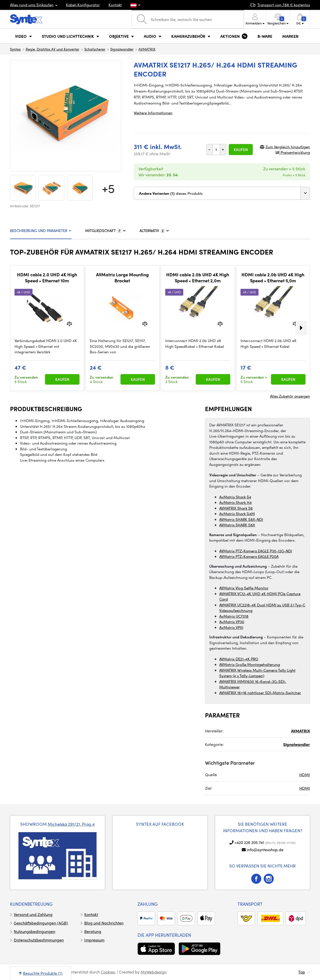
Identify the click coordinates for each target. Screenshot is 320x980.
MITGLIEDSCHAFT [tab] (105, 231)
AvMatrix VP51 (231, 627)
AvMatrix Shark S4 (235, 497)
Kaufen (241, 150)
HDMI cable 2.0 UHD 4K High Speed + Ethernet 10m (47, 277)
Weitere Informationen (153, 113)
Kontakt (115, 5)
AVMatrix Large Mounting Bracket (122, 277)
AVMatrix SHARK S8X (237, 525)
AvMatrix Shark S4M (237, 514)
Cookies (108, 972)
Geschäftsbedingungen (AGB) (41, 923)
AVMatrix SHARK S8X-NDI (241, 519)
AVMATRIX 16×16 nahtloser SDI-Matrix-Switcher (260, 693)
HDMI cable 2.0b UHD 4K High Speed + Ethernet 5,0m (273, 277)
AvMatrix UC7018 (234, 616)
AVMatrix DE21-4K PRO (239, 659)
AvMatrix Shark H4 (235, 502)
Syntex (15, 49)
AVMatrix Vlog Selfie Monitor (244, 588)
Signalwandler (122, 49)
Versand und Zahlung (33, 914)
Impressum (94, 940)
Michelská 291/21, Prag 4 (71, 824)
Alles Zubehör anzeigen (290, 396)
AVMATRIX (147, 49)
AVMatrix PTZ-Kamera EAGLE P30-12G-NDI (256, 551)
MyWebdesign (153, 972)
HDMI (305, 775)
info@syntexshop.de (265, 850)
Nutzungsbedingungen (34, 931)
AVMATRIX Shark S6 (236, 508)
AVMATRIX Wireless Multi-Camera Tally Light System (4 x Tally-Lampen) (257, 673)
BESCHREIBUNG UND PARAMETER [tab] (41, 231)
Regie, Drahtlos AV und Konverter (52, 49)
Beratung (93, 931)
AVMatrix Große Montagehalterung (250, 664)
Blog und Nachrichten (104, 923)
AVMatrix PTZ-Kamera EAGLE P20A (249, 556)
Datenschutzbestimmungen (39, 940)
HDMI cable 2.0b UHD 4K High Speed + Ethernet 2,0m (198, 277)
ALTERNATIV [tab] (154, 231)
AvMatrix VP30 (232, 622)
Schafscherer (95, 49)
